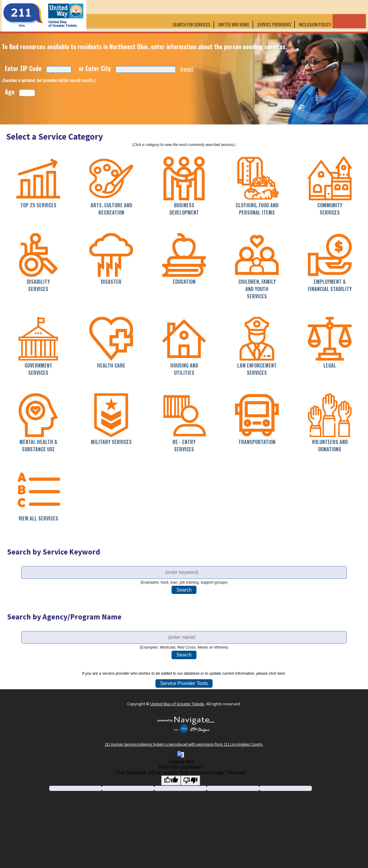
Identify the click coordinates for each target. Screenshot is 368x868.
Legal (330, 365)
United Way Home (234, 24)
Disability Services (38, 285)
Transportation (257, 442)
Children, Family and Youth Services (257, 289)
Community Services (330, 209)
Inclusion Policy (315, 24)
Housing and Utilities (184, 369)
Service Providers (274, 24)
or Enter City (95, 68)
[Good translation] (171, 780)
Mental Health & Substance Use (38, 446)
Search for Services (191, 24)
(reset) (187, 69)
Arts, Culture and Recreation (111, 209)
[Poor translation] (190, 780)
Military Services (111, 442)
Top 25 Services (38, 205)
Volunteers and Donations (330, 446)
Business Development (184, 209)
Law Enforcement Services (257, 369)
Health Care (111, 365)
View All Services (38, 518)
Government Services (38, 369)
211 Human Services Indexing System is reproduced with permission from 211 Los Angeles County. (184, 744)
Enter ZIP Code (23, 68)
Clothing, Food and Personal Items (257, 209)
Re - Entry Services (184, 446)
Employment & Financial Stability (330, 285)
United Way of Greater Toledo (177, 704)
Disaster (111, 282)
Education (184, 282)
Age (10, 92)
